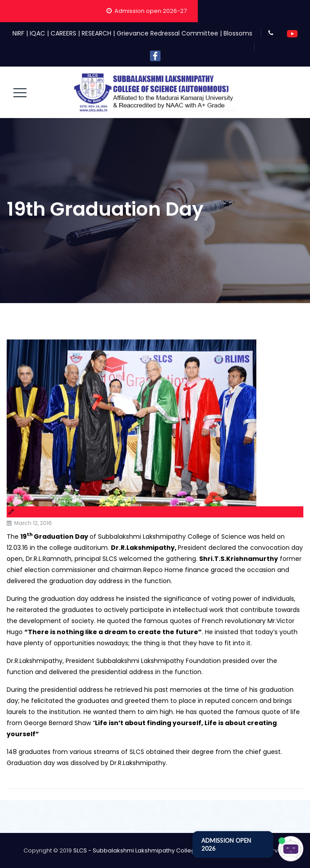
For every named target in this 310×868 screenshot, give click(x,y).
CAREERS (63, 33)
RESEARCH (96, 33)
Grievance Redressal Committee (167, 33)
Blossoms (238, 33)
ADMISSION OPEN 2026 (226, 844)
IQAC (37, 33)
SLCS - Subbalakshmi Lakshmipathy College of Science (152, 850)
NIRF (18, 33)
